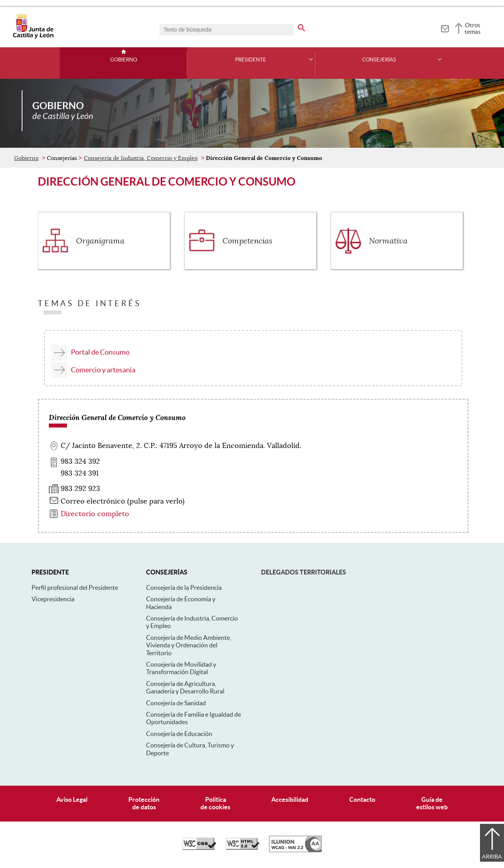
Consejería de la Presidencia (184, 587)
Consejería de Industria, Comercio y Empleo (141, 158)
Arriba (492, 857)
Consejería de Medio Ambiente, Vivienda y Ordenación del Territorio (189, 645)
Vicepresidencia (53, 599)
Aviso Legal (72, 799)
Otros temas (473, 28)
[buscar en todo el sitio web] (301, 26)
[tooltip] (445, 28)
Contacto (362, 799)
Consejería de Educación (179, 734)
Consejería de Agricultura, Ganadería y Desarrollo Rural (185, 687)
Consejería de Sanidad (176, 703)
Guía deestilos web (432, 803)
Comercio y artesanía (103, 370)
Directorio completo (95, 514)
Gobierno (124, 60)
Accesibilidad (290, 799)
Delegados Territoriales (304, 572)
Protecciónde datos (144, 803)
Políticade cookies (215, 803)
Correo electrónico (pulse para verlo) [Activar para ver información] (123, 501)
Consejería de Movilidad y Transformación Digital (181, 668)
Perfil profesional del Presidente (75, 587)
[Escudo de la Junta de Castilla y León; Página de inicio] (33, 37)
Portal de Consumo (100, 352)
